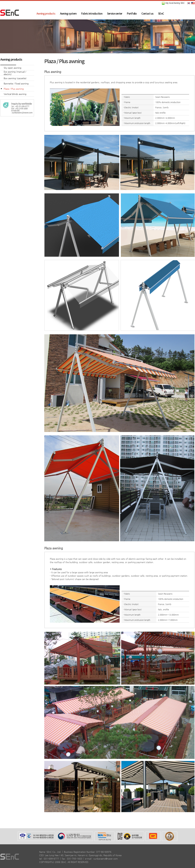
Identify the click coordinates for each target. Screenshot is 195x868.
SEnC (161, 14)
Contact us (148, 14)
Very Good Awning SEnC (173, 3)
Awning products (46, 14)
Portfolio (132, 14)
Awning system (68, 14)
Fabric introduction (92, 14)
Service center (115, 14)
